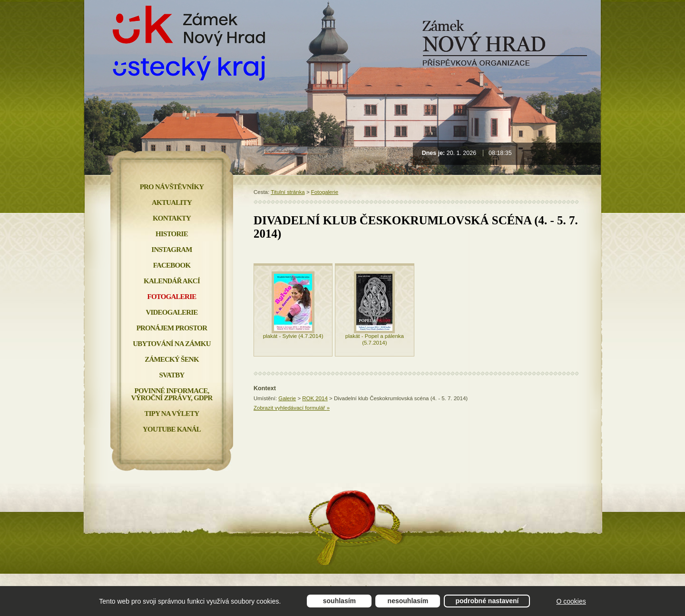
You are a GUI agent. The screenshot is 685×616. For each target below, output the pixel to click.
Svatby (171, 375)
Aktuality (172, 202)
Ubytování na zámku (171, 344)
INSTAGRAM (171, 250)
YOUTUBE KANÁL (172, 429)
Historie (172, 234)
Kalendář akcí (172, 281)
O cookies (571, 601)
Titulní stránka (288, 192)
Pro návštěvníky (172, 187)
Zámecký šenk (172, 359)
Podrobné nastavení (487, 601)
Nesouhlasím (408, 601)
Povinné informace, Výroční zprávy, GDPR (171, 394)
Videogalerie (171, 312)
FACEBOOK (172, 265)
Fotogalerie (325, 192)
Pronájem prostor (172, 328)
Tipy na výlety (171, 414)
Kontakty (172, 218)
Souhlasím (339, 601)
